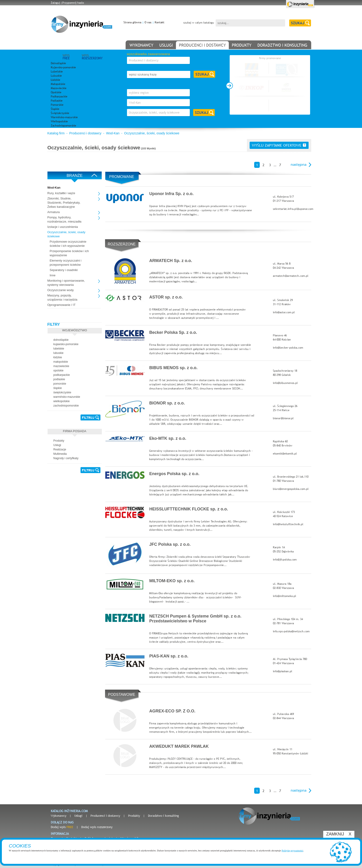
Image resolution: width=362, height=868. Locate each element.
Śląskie (55, 109)
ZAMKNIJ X (339, 834)
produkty (242, 45)
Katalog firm (56, 133)
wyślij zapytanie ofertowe (279, 145)
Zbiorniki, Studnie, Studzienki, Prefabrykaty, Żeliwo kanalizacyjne (64, 203)
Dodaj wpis (62, 827)
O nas (148, 22)
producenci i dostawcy (202, 45)
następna (299, 165)
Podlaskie (57, 101)
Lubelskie (57, 72)
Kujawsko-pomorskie (63, 67)
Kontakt (160, 22)
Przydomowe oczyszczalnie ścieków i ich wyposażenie (68, 244)
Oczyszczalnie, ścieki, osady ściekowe (152, 133)
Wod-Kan (113, 133)
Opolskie (56, 92)
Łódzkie (56, 80)
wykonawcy (141, 45)
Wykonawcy (59, 816)
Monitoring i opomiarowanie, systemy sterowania (66, 283)
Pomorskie (57, 105)
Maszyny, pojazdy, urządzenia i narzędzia (62, 297)
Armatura (53, 212)
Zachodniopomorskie (63, 126)
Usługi (78, 816)
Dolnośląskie (58, 63)
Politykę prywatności (292, 850)
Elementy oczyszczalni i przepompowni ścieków (65, 263)
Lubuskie (56, 76)
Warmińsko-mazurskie (64, 117)
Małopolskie (58, 84)
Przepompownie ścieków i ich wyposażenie (69, 253)
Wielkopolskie (59, 121)
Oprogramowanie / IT (61, 305)
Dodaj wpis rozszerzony (97, 827)
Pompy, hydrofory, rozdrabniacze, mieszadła (64, 219)
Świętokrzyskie (60, 113)
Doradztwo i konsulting (163, 816)
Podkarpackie (59, 96)
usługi (166, 45)
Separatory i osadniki (64, 270)
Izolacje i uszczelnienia (63, 227)
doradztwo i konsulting (282, 45)
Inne (53, 275)
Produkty (134, 816)
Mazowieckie (59, 88)
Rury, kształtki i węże (61, 193)
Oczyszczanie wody (60, 290)
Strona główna (132, 22)
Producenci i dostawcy (85, 133)
